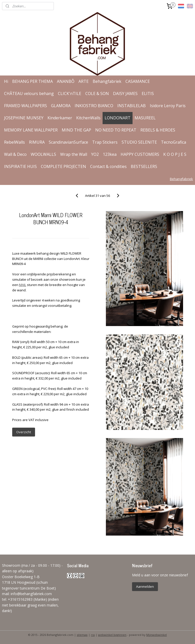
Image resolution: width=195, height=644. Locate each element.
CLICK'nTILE (70, 93)
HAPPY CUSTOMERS (140, 154)
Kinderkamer (60, 118)
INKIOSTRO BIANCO (94, 106)
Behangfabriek (107, 81)
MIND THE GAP (76, 130)
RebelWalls (14, 142)
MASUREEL (145, 118)
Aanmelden (145, 586)
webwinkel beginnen (112, 635)
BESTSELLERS (144, 166)
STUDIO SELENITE (139, 142)
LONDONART (118, 118)
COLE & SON (97, 93)
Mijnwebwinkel (157, 635)
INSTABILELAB (132, 106)
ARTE (84, 81)
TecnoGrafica (174, 142)
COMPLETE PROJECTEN (63, 166)
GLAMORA (61, 106)
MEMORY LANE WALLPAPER (31, 130)
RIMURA (37, 142)
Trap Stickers (105, 142)
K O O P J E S (175, 154)
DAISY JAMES (125, 93)
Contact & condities (108, 166)
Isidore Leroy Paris (168, 106)
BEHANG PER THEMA (32, 81)
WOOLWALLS (43, 154)
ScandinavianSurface (68, 142)
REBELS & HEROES (158, 130)
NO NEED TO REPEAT (116, 130)
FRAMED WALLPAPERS (26, 106)
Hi (6, 81)
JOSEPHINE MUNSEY (24, 118)
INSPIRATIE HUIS (20, 166)
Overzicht (24, 432)
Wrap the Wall (74, 154)
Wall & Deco (15, 154)
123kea (110, 154)
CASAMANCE (138, 81)
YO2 (95, 154)
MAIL (23, 285)
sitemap (82, 635)
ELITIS (148, 93)
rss (93, 635)
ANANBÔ (66, 81)
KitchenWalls (88, 118)
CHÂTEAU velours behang (29, 93)
